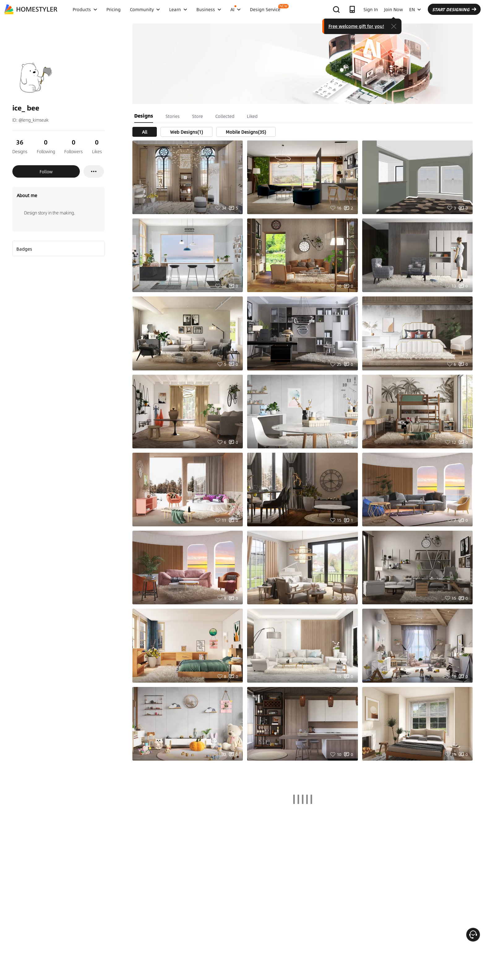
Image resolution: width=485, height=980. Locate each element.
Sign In (371, 9)
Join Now (394, 9)
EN (415, 9)
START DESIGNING (454, 9)
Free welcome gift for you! (356, 26)
